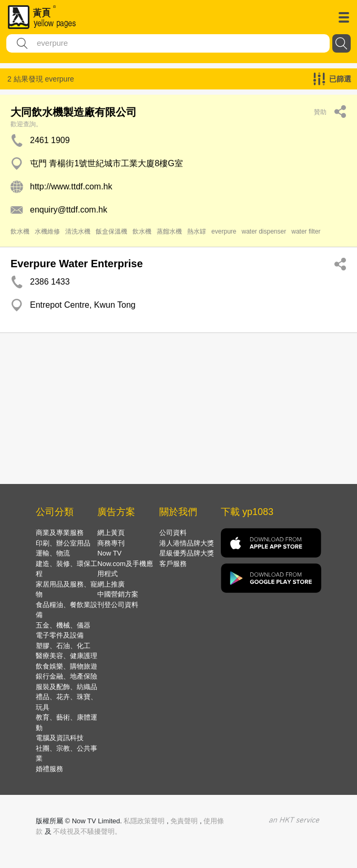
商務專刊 (111, 543)
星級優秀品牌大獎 (187, 553)
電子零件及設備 (60, 635)
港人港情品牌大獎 (187, 543)
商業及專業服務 (60, 533)
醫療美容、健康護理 (67, 656)
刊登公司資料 (118, 605)
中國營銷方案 (118, 594)
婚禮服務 (49, 769)
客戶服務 (173, 564)
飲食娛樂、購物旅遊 (67, 666)
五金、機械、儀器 (63, 625)
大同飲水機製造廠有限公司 (74, 112)
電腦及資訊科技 (60, 738)
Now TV (109, 553)
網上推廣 (111, 584)
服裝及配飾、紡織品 (67, 687)
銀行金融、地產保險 (67, 676)
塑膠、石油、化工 (63, 646)
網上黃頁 (111, 533)
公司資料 (173, 533)
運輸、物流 (53, 553)
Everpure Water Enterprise (77, 264)
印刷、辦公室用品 (63, 543)
